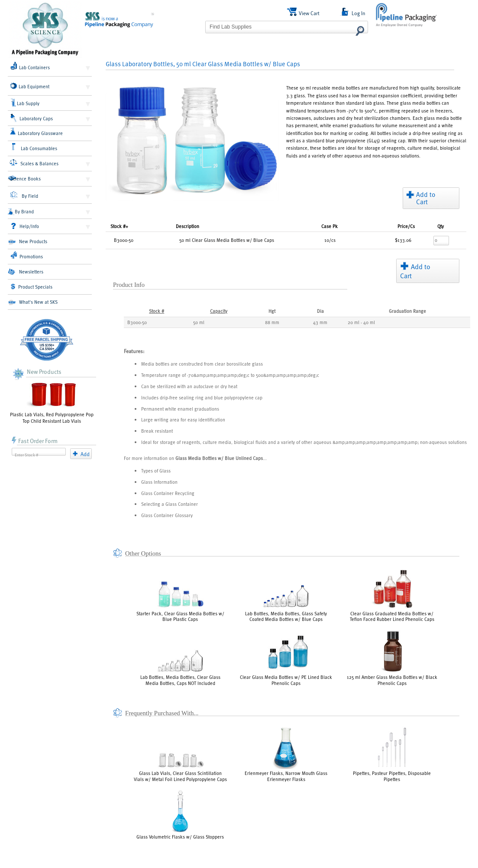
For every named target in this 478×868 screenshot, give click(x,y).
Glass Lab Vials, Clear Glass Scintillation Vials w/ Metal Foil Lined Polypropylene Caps (180, 767)
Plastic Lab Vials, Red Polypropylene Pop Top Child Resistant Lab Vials (52, 402)
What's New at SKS (33, 302)
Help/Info (25, 226)
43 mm (320, 322)
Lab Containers (30, 66)
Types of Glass (156, 471)
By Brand (21, 212)
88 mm (272, 322)
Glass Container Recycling (168, 493)
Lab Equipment (30, 86)
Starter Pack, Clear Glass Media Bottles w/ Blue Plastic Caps (180, 602)
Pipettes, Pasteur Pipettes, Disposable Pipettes (392, 754)
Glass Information (159, 482)
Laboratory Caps (32, 118)
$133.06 (403, 240)
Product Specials (32, 287)
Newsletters (26, 272)
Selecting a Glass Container (170, 504)
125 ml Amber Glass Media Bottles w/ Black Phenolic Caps (392, 658)
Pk (329, 226)
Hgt (272, 311)
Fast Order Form (35, 441)
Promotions (27, 255)
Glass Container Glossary (167, 515)
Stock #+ (119, 226)
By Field (24, 195)
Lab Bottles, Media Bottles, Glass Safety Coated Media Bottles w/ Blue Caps (286, 604)
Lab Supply (25, 103)
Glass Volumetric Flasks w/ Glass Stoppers (180, 815)
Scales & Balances (34, 163)
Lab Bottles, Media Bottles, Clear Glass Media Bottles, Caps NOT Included (180, 668)
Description (187, 226)
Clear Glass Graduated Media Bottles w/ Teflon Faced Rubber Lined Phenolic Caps (392, 595)
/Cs (406, 226)
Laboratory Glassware (36, 132)
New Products (27, 241)
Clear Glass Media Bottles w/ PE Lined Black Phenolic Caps (286, 660)
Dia (320, 311)
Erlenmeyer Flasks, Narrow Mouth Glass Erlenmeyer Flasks (286, 754)
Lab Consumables (34, 147)
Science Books (24, 178)
